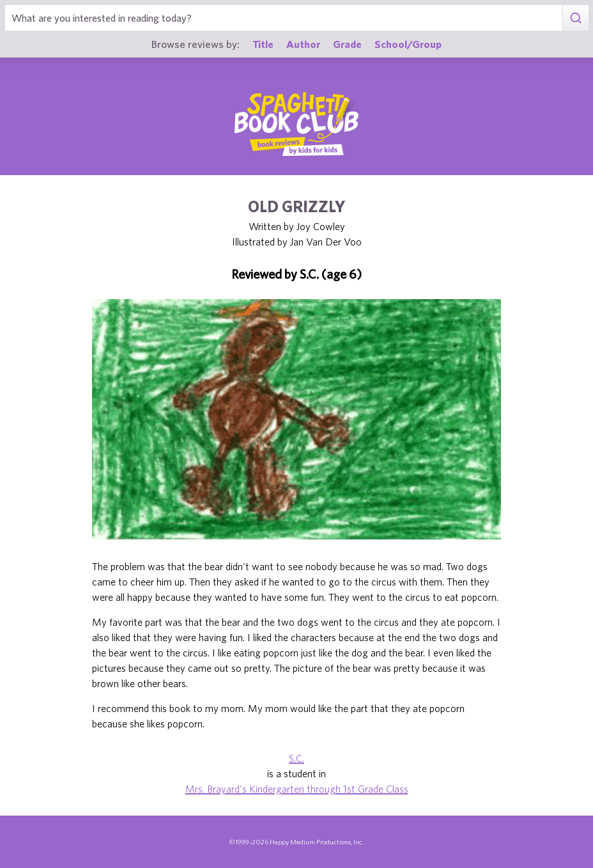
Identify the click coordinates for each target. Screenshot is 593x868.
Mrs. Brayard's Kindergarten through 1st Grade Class (297, 789)
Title (263, 44)
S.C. (296, 758)
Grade (347, 44)
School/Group (408, 44)
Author (303, 44)
